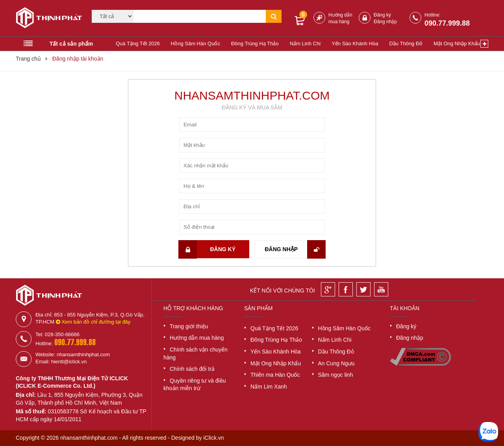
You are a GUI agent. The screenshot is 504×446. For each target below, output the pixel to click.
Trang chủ (28, 59)
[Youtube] (381, 289)
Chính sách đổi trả (192, 369)
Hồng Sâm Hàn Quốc (195, 43)
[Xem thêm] (484, 44)
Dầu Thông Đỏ (406, 43)
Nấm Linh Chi (305, 43)
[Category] (113, 16)
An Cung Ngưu (336, 363)
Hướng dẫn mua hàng (197, 338)
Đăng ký (382, 15)
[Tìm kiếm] (200, 16)
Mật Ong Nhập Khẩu (457, 43)
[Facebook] (346, 289)
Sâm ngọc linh (336, 375)
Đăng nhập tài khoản (78, 59)
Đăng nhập (385, 22)
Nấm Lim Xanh (269, 387)
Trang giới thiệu (189, 326)
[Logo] (46, 19)
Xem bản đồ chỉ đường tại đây (93, 322)
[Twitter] (363, 289)
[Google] (328, 289)
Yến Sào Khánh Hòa (355, 43)
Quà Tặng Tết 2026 (138, 43)
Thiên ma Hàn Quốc (275, 375)
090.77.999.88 (447, 23)
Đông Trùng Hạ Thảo (255, 43)
